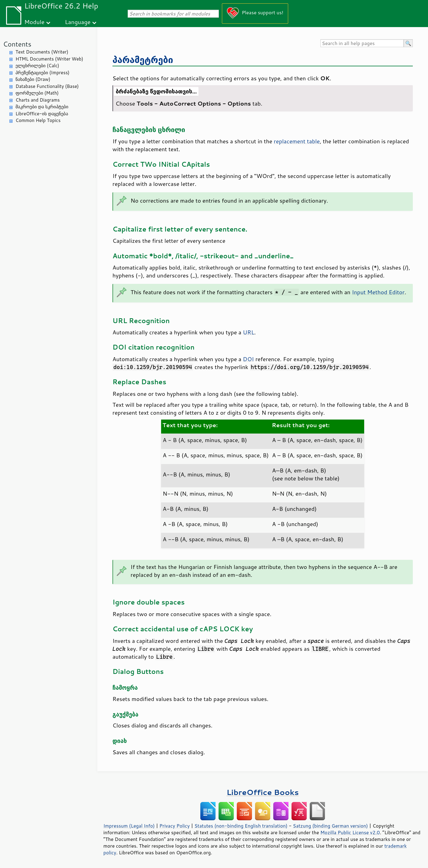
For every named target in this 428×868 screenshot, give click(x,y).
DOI (248, 359)
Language (78, 22)
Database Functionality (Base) (47, 86)
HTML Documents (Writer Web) (49, 59)
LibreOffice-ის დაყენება (42, 114)
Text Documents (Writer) (42, 52)
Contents (17, 44)
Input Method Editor (378, 292)
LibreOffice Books (263, 792)
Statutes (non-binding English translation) (241, 826)
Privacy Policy (174, 826)
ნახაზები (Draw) (33, 79)
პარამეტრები (143, 59)
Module (34, 22)
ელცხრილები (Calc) (37, 66)
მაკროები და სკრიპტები (42, 107)
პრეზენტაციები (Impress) (43, 73)
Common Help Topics (38, 120)
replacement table (297, 141)
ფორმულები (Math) (37, 93)
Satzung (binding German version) (331, 826)
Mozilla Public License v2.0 (350, 832)
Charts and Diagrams (38, 100)
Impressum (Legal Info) (129, 826)
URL (249, 332)
